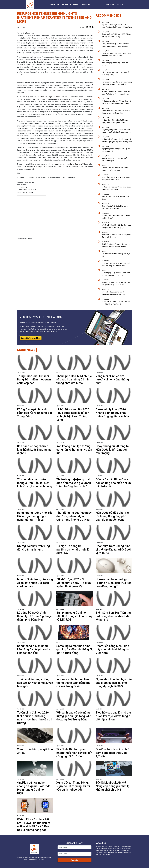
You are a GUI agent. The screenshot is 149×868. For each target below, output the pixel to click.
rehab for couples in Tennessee (52, 97)
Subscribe (75, 860)
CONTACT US (85, 5)
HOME (53, 5)
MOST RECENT (62, 5)
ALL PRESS (74, 5)
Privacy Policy (33, 860)
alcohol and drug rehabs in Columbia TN (69, 164)
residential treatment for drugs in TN (79, 43)
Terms (25, 860)
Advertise (41, 860)
